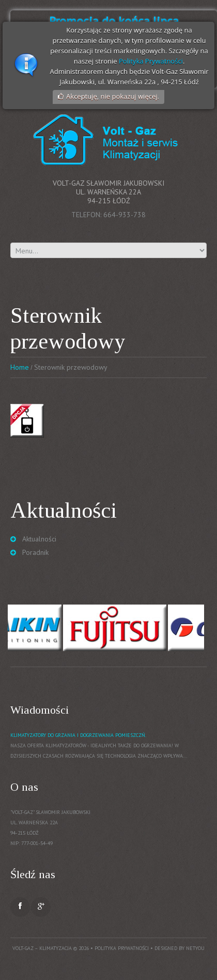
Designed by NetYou (180, 948)
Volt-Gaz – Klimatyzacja (42, 948)
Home (20, 367)
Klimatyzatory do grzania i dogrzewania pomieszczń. (78, 735)
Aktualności (39, 539)
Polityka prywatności (122, 948)
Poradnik (35, 552)
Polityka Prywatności (151, 61)
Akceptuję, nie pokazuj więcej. (113, 96)
